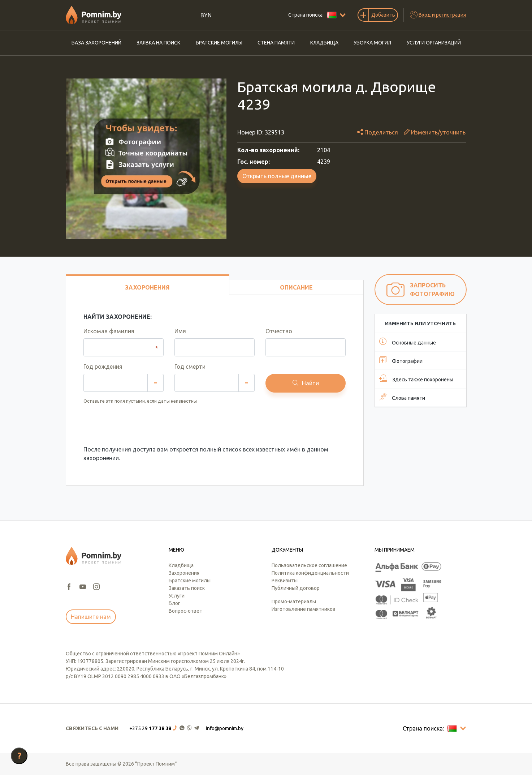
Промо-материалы (294, 601)
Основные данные (408, 342)
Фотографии (401, 360)
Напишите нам (91, 617)
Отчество (279, 331)
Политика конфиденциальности (310, 573)
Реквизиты (285, 581)
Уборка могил (372, 43)
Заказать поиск (187, 588)
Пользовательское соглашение (309, 565)
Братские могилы (219, 43)
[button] (165, 729)
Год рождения (103, 367)
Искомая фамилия (109, 331)
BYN (206, 15)
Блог (174, 603)
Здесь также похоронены (416, 378)
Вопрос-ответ (185, 611)
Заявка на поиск (158, 43)
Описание (296, 287)
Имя (180, 331)
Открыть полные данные (277, 176)
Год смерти (190, 367)
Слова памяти (402, 397)
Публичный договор (296, 588)
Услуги (177, 596)
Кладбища (324, 43)
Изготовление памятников (304, 609)
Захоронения (184, 573)
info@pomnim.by (225, 728)
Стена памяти (276, 43)
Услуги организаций (434, 43)
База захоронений (96, 43)
